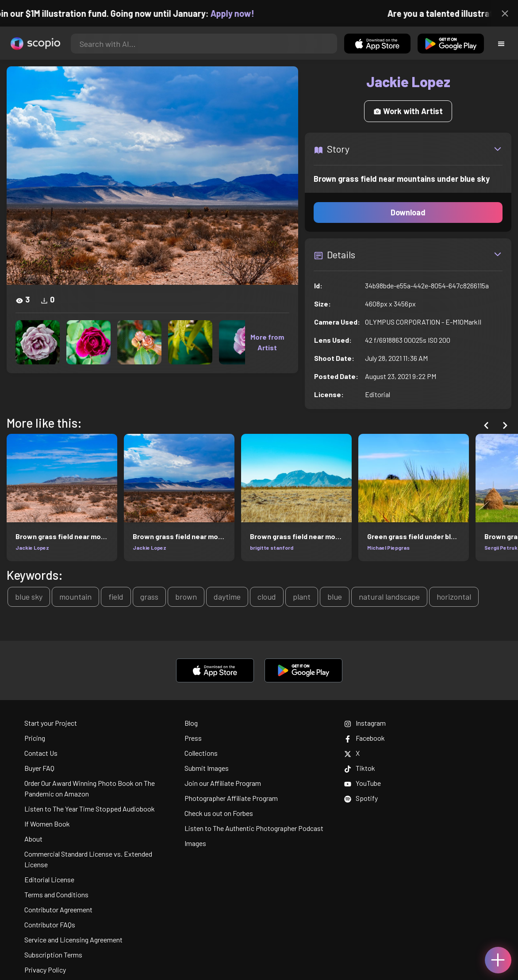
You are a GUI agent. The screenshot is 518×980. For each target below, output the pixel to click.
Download (408, 212)
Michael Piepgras (388, 547)
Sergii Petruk (501, 547)
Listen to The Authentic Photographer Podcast (254, 828)
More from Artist (267, 342)
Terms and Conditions (56, 894)
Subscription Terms (53, 955)
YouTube (363, 783)
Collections (201, 753)
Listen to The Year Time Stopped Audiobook (90, 809)
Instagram (365, 723)
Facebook (365, 738)
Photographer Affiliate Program (231, 798)
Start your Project (51, 723)
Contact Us (41, 753)
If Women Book (47, 824)
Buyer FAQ (39, 768)
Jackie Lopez (32, 547)
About (33, 839)
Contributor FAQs (50, 924)
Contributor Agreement (58, 909)
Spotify (361, 798)
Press (193, 738)
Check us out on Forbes (219, 813)
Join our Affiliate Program (223, 783)
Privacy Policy (45, 970)
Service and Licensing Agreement (73, 940)
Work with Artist (408, 111)
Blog (191, 723)
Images (195, 843)
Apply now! (239, 13)
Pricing (35, 738)
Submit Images (207, 768)
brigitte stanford (272, 547)
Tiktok (360, 768)
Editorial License (49, 879)
